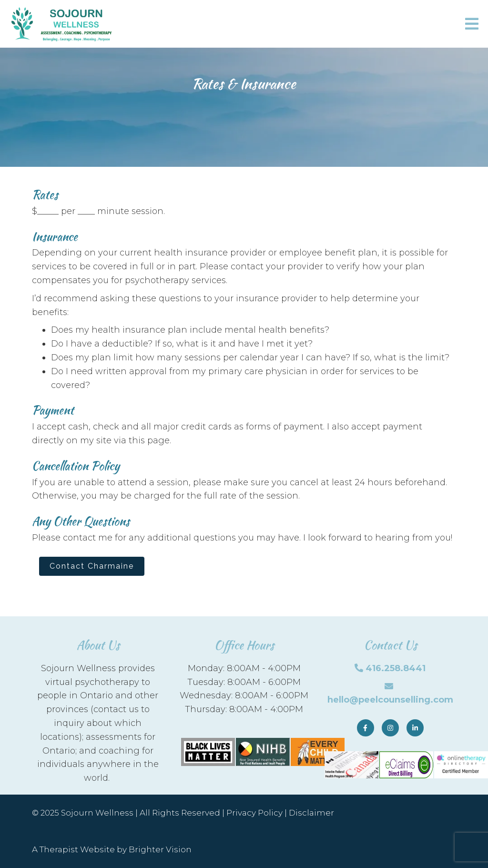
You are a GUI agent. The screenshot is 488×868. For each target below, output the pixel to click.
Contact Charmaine (92, 566)
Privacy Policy (254, 813)
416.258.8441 (396, 668)
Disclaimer (311, 813)
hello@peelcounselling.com (390, 700)
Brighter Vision (160, 849)
